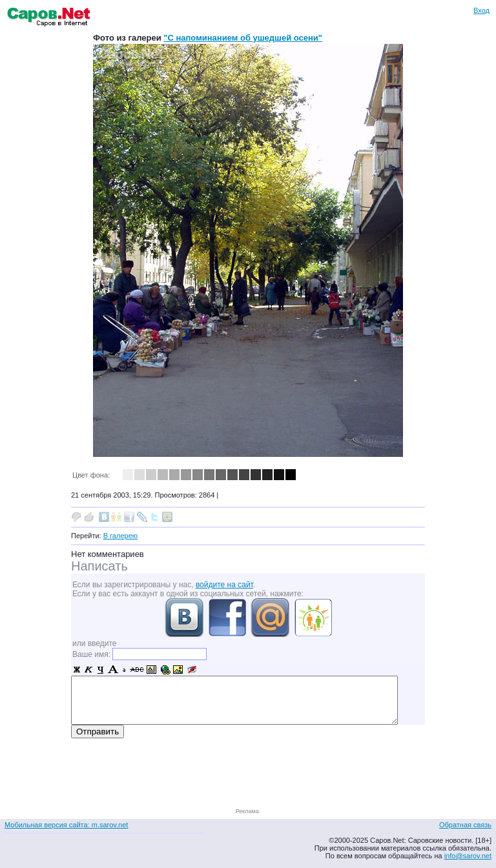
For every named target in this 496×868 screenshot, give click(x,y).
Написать (99, 566)
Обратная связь (465, 825)
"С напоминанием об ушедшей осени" (243, 38)
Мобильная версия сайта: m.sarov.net (66, 825)
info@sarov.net (468, 856)
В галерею (120, 536)
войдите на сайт (224, 585)
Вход (481, 10)
